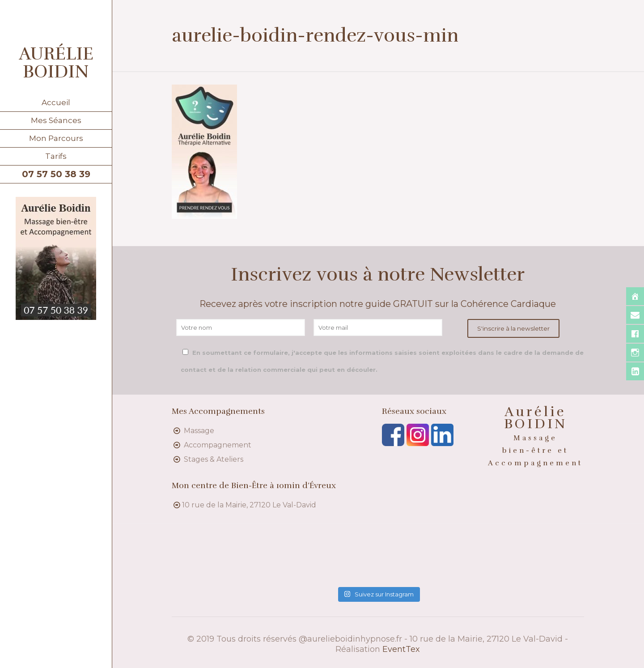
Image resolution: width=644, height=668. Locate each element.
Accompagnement (218, 445)
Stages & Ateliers (214, 459)
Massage (199, 431)
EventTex (401, 649)
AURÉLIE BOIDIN (56, 63)
